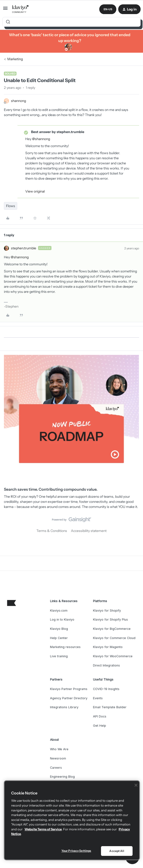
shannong (18, 101)
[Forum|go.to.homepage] (21, 9)
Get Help (100, 726)
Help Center (59, 638)
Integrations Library (64, 707)
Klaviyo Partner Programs (69, 689)
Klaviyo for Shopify (107, 611)
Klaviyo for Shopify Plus (110, 619)
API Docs (100, 716)
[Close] (136, 785)
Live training (59, 656)
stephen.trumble (24, 248)
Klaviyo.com (59, 611)
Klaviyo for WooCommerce (113, 656)
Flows (11, 206)
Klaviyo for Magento (108, 647)
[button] (5, 10)
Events (98, 698)
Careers (56, 768)
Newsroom (58, 758)
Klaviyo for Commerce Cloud (114, 638)
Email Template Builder (110, 707)
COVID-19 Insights (106, 689)
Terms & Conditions (52, 531)
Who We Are (59, 749)
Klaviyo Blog (59, 629)
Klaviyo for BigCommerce (112, 629)
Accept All (117, 851)
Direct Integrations (106, 665)
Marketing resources (65, 647)
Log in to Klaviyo (62, 619)
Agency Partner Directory (69, 698)
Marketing (15, 59)
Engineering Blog (62, 777)
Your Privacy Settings (76, 851)
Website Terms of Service (43, 829)
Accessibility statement (89, 531)
